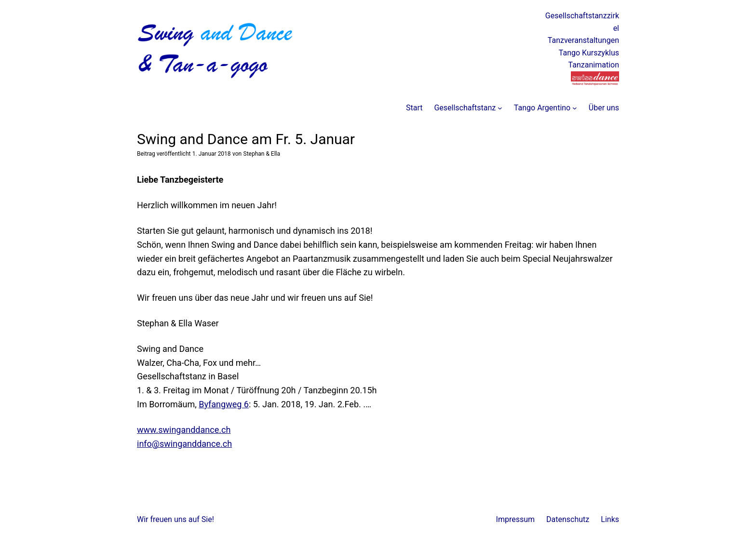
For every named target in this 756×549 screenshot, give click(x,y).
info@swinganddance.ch (184, 444)
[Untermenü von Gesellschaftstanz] (500, 108)
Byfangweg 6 (224, 404)
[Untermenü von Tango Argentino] (575, 108)
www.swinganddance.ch (184, 430)
